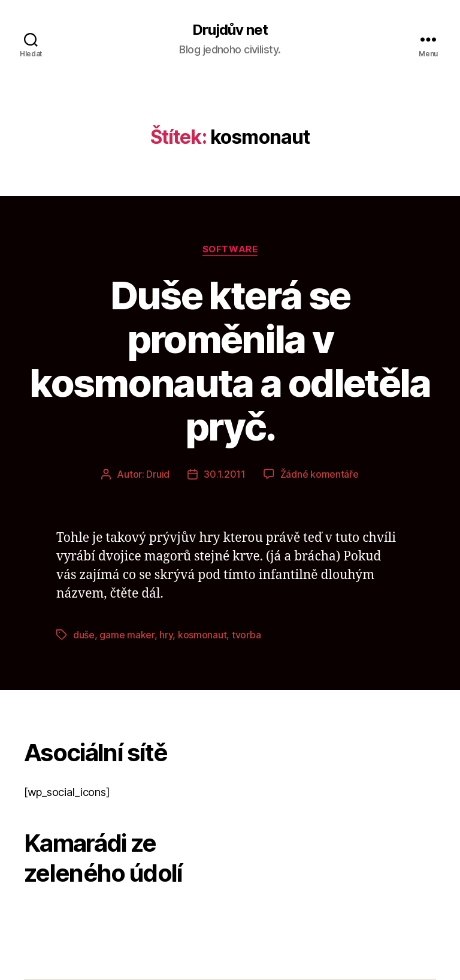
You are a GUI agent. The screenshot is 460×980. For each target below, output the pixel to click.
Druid (158, 474)
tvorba (246, 635)
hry (166, 635)
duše (84, 635)
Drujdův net (230, 30)
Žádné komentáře (320, 474)
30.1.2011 (225, 474)
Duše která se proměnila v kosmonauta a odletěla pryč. (230, 361)
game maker (127, 635)
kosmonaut (202, 635)
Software (230, 249)
